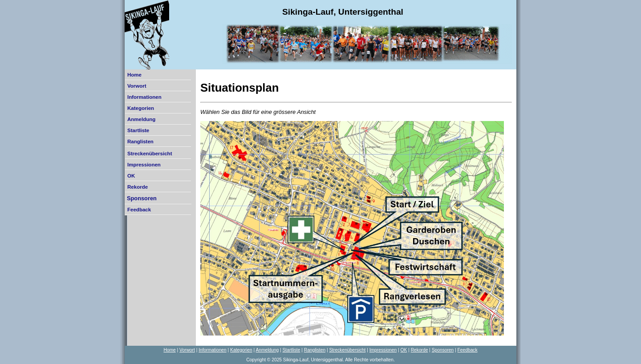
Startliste (138, 130)
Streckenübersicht (150, 154)
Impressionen (144, 165)
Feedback (139, 210)
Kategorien (141, 108)
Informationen (144, 97)
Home (134, 75)
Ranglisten (140, 142)
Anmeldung (141, 119)
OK (131, 176)
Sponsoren (142, 198)
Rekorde (138, 187)
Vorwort (137, 86)
